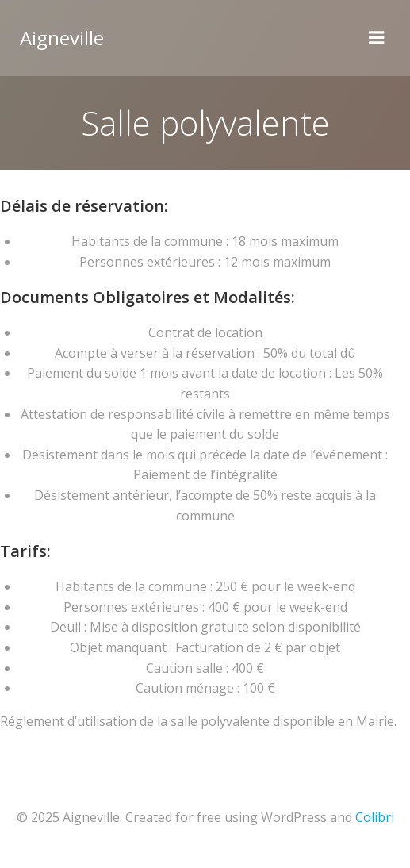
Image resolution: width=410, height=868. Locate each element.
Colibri (375, 817)
